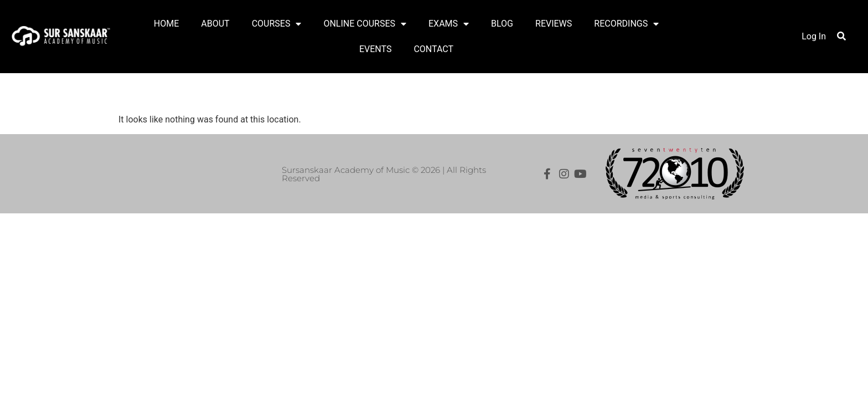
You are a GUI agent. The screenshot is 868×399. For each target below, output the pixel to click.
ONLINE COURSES (365, 24)
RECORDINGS (626, 24)
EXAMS (449, 24)
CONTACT (433, 49)
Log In (814, 36)
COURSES (277, 24)
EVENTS (375, 49)
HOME (166, 24)
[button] (841, 36)
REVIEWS (554, 24)
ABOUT (215, 24)
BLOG (502, 24)
